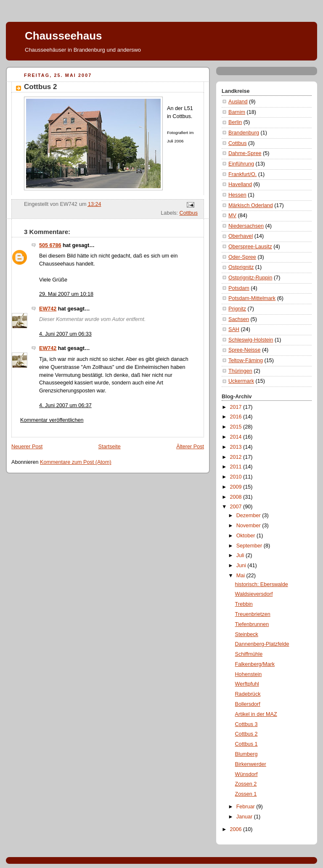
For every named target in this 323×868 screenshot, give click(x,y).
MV (232, 216)
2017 (237, 407)
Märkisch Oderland (251, 205)
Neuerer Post (27, 447)
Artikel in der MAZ (256, 714)
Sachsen (239, 319)
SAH (234, 329)
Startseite (110, 447)
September (250, 546)
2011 (237, 467)
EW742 (48, 309)
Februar (246, 807)
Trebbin (244, 604)
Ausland (238, 102)
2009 (237, 487)
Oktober (246, 536)
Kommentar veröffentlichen (52, 420)
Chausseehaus (64, 36)
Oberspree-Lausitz (250, 247)
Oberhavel (241, 236)
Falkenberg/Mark (255, 664)
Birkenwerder (251, 764)
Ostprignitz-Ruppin (250, 278)
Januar (245, 817)
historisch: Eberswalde (262, 584)
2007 (237, 507)
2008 (237, 497)
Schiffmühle (249, 654)
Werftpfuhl (247, 684)
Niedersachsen (246, 226)
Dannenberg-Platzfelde (262, 644)
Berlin (235, 122)
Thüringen (240, 371)
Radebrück (248, 694)
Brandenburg (244, 133)
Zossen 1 (246, 794)
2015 (237, 427)
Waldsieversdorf (254, 594)
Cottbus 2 (246, 734)
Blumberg (246, 754)
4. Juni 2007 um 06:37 (65, 405)
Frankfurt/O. (242, 174)
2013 (237, 447)
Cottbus (189, 213)
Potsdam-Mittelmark (252, 298)
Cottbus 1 (246, 744)
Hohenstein (249, 674)
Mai (241, 576)
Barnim (237, 112)
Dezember (249, 516)
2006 (237, 829)
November (249, 526)
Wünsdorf (246, 774)
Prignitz (237, 309)
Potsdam (239, 288)
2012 (237, 457)
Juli (241, 555)
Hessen (237, 195)
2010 (237, 477)
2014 (237, 437)
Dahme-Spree (245, 153)
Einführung (241, 164)
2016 (237, 417)
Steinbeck (247, 634)
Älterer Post (190, 447)
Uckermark (241, 381)
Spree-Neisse (244, 350)
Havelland (240, 184)
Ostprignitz (241, 267)
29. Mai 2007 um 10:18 (66, 294)
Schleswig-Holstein (251, 340)
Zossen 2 (246, 784)
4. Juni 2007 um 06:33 (65, 334)
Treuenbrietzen (253, 614)
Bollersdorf (248, 704)
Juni (242, 566)
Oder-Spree (242, 257)
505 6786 (50, 245)
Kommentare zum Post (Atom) (76, 462)
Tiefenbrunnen (252, 624)
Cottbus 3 (246, 724)
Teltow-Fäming (246, 360)
